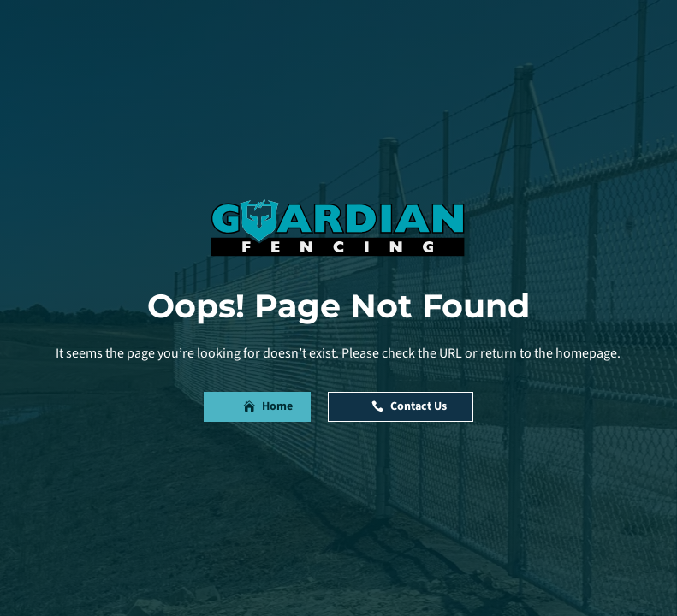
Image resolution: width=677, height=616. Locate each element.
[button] (257, 407)
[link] (338, 228)
